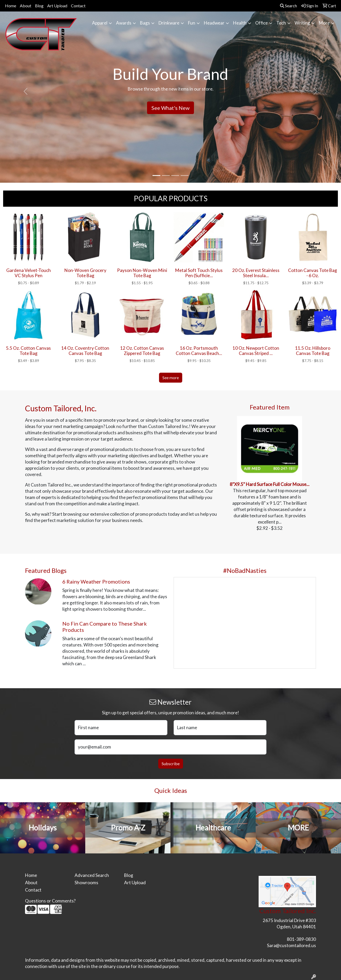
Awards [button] (124, 23)
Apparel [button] (100, 23)
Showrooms (86, 883)
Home (11, 6)
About (26, 6)
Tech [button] (281, 23)
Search (288, 6)
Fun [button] (192, 23)
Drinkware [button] (169, 23)
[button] (26, 91)
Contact (78, 6)
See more (171, 378)
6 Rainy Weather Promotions (96, 581)
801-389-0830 (301, 939)
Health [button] (240, 23)
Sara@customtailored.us (291, 945)
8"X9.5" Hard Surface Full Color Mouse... (270, 484)
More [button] (324, 23)
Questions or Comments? (50, 901)
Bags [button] (145, 23)
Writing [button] (302, 23)
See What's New (170, 108)
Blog (39, 6)
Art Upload (57, 6)
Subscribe (171, 764)
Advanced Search (92, 875)
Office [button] (261, 23)
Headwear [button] (214, 23)
